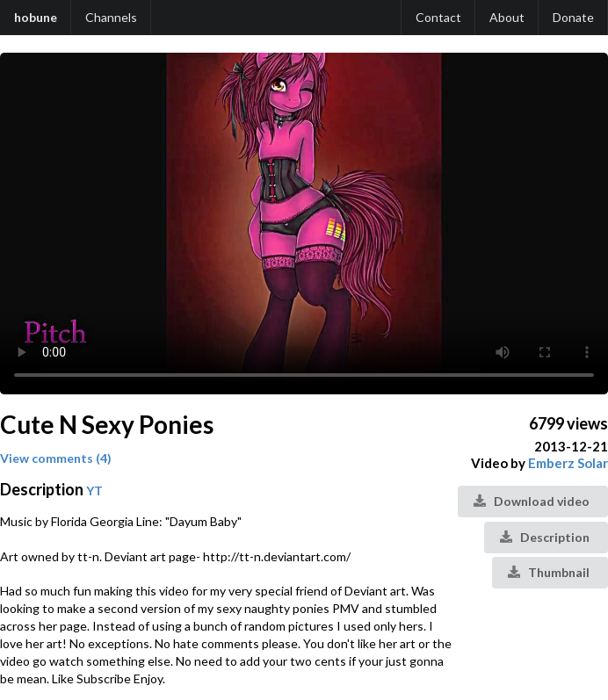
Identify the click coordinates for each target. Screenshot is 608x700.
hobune (36, 17)
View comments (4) (56, 458)
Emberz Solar (568, 463)
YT (94, 491)
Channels (111, 17)
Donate (573, 17)
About (507, 17)
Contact (438, 17)
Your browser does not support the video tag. (304, 224)
